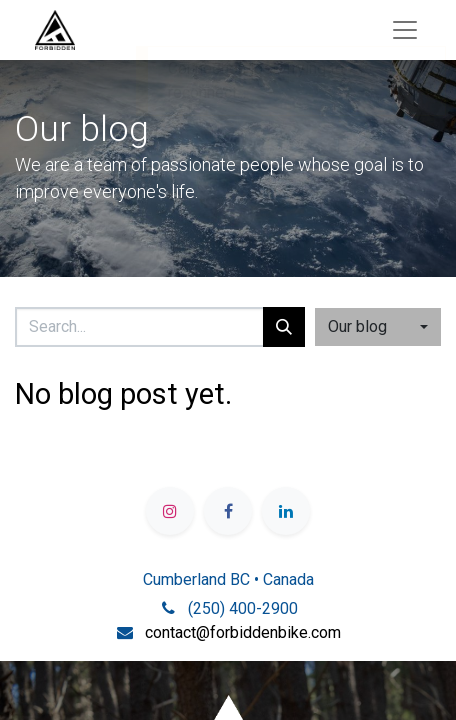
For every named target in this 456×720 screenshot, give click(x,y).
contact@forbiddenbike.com (243, 632)
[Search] (284, 327)
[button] (378, 327)
